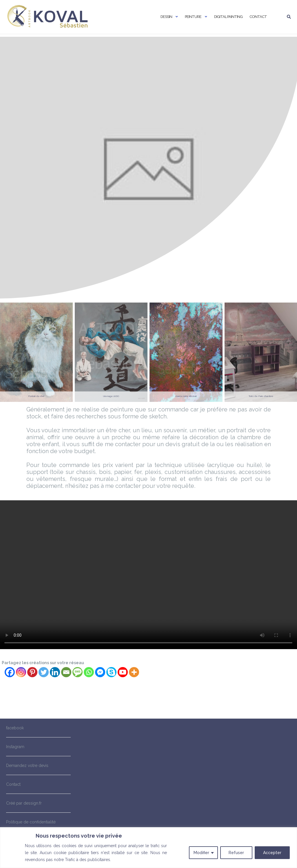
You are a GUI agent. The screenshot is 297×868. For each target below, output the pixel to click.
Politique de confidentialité (31, 822)
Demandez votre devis (27, 766)
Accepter (272, 853)
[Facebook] (10, 672)
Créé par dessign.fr (24, 803)
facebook (15, 728)
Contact (258, 17)
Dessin (166, 17)
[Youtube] (123, 672)
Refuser (236, 853)
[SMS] (78, 672)
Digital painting (228, 17)
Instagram (15, 747)
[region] (148, 848)
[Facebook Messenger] (100, 672)
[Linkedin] (55, 672)
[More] (134, 672)
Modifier (201, 853)
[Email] (66, 672)
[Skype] (111, 672)
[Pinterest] (32, 672)
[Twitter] (44, 672)
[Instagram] (21, 672)
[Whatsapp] (89, 672)
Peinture (193, 17)
